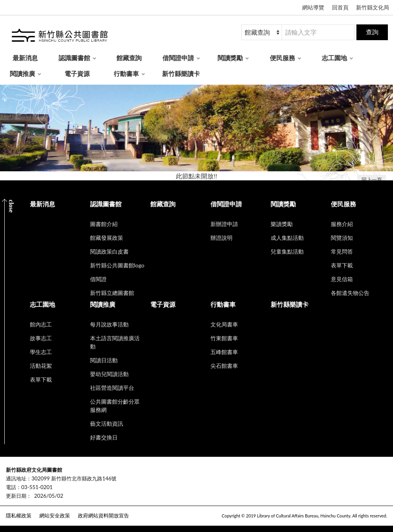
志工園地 (334, 58)
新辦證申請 (224, 224)
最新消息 (25, 58)
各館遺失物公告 (350, 293)
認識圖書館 (74, 58)
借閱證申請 (178, 58)
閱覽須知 (342, 238)
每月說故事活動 (109, 324)
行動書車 (126, 73)
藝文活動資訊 (107, 424)
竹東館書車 (224, 338)
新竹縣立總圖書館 (112, 293)
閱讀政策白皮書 (109, 251)
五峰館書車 (224, 352)
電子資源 (77, 73)
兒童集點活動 (287, 251)
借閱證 (98, 279)
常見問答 (342, 251)
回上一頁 (372, 180)
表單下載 (342, 265)
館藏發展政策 (107, 238)
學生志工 (41, 352)
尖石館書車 (224, 366)
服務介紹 (342, 224)
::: (4, 463)
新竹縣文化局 (373, 7)
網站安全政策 (55, 515)
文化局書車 (224, 324)
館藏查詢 (129, 58)
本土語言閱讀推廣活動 (115, 342)
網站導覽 (313, 7)
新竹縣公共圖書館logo (117, 265)
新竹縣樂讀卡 (181, 73)
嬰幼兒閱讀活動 (109, 374)
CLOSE (11, 206)
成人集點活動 (287, 238)
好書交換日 (104, 437)
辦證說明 (221, 238)
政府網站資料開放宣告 (103, 515)
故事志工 (41, 338)
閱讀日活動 (104, 360)
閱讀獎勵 (230, 58)
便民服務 (282, 58)
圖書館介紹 (104, 224)
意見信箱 (342, 279)
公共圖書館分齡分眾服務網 (115, 406)
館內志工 (41, 324)
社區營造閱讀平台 (112, 388)
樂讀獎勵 (282, 224)
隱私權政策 (19, 515)
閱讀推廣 (22, 73)
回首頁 (340, 7)
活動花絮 (41, 366)
